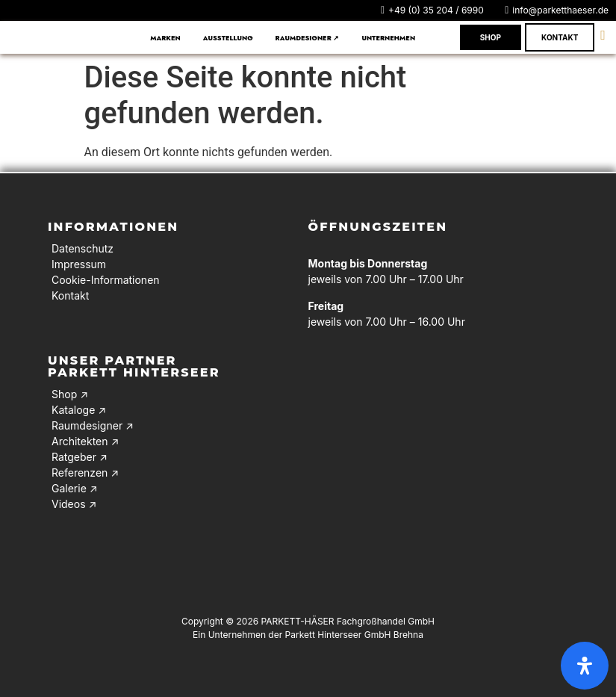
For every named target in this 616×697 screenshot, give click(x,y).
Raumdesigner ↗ (308, 38)
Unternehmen (388, 38)
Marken (165, 38)
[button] (392, 38)
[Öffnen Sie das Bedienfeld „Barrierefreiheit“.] (585, 666)
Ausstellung (228, 38)
